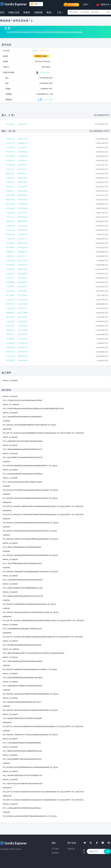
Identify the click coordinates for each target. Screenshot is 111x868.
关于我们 (55, 849)
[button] (102, 4)
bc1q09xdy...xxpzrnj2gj (17, 226)
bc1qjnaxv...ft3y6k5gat (17, 291)
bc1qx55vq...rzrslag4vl (17, 148)
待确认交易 (14, 12)
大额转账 (38, 12)
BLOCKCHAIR (43, 73)
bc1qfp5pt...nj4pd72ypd (17, 326)
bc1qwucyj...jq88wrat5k (17, 139)
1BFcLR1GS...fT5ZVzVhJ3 (17, 200)
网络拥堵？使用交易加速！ (16, 21)
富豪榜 (27, 12)
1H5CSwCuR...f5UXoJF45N (17, 352)
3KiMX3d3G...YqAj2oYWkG (17, 304)
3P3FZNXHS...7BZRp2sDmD (17, 361)
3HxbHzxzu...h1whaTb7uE (17, 335)
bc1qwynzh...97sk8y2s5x (17, 235)
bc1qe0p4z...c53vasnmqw (17, 330)
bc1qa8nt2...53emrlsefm (17, 243)
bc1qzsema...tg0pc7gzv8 (17, 356)
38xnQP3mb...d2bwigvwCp (17, 248)
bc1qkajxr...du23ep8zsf (17, 124)
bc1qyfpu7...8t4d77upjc (17, 182)
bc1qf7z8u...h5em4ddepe (17, 217)
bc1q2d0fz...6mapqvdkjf (17, 287)
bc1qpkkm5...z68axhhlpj (17, 308)
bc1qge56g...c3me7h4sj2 (17, 165)
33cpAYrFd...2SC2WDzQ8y (17, 152)
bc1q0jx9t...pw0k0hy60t (17, 321)
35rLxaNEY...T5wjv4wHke (17, 295)
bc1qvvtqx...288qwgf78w (17, 143)
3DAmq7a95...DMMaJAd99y (17, 221)
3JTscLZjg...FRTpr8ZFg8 (17, 230)
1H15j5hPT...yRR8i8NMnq (17, 195)
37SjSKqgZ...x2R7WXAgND (17, 208)
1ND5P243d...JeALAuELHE (17, 348)
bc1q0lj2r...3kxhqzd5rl (17, 278)
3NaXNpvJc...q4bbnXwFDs (17, 191)
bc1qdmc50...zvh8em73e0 (17, 343)
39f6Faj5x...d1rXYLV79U (17, 187)
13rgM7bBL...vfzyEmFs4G (17, 265)
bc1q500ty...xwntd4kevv (17, 161)
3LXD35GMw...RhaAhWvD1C (17, 282)
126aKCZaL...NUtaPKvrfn (17, 256)
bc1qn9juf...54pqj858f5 (17, 274)
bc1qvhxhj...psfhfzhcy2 (17, 169)
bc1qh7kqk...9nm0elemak (17, 269)
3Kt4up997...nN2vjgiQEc (17, 317)
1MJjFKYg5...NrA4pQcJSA (17, 156)
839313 (35, 51)
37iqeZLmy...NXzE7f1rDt (17, 213)
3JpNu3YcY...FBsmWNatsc (17, 174)
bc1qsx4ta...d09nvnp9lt (17, 178)
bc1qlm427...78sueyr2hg (17, 300)
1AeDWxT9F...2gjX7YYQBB (17, 313)
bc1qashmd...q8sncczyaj (17, 261)
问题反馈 (71, 849)
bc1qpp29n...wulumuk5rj (17, 339)
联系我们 (55, 853)
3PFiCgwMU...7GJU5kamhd (17, 204)
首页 (2, 12)
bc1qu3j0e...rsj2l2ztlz (17, 239)
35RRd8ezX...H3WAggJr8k (17, 252)
